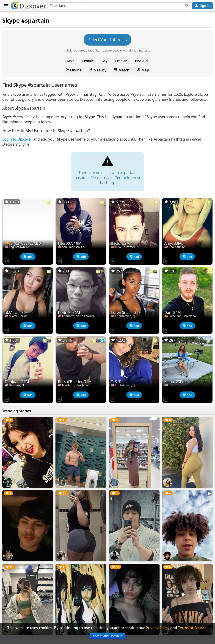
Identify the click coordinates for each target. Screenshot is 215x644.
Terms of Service (192, 628)
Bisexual (142, 61)
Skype (11, 20)
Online (74, 70)
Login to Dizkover (17, 139)
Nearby (98, 70)
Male (71, 61)
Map (143, 70)
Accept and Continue (107, 636)
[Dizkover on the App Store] (6, 261)
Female (88, 61)
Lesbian (121, 61)
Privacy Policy (158, 628)
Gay (104, 61)
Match (122, 70)
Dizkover (29, 6)
